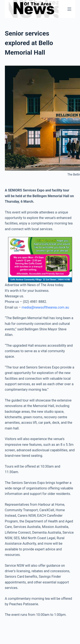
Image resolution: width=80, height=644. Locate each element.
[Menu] (69, 9)
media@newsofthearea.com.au (45, 307)
